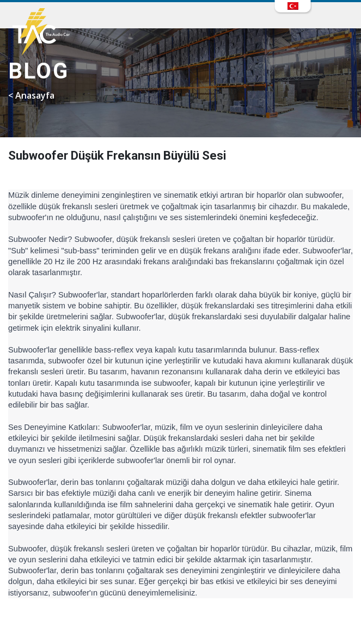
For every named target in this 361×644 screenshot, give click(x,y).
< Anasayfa (31, 95)
